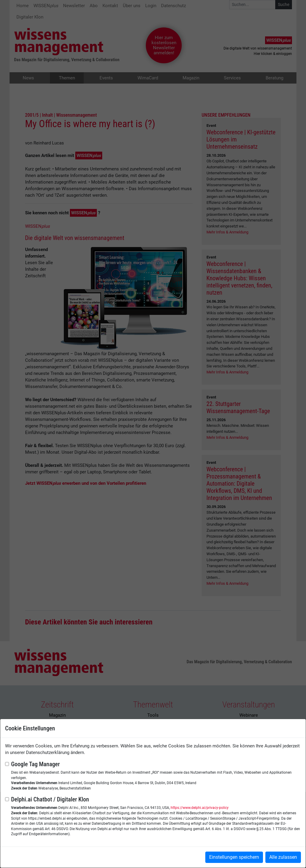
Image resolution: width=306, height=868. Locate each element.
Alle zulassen (283, 857)
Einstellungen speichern (234, 857)
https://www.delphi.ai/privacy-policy (200, 808)
